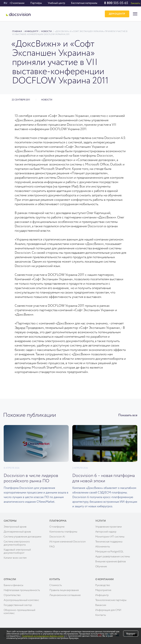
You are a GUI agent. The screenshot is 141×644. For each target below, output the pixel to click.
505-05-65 (116, 3)
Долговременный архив (17, 532)
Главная (17, 31)
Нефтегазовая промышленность (22, 590)
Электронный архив (15, 527)
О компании (17, 3)
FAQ (52, 547)
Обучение (101, 567)
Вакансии (101, 605)
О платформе (57, 527)
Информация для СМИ (108, 610)
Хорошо (131, 634)
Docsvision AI (57, 537)
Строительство (12, 595)
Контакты (101, 615)
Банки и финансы (13, 585)
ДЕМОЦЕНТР (117, 14)
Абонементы (103, 547)
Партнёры (36, 3)
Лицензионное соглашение (65, 595)
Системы (10, 521)
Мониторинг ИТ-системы (110, 537)
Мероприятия (103, 590)
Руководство (103, 585)
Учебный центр (56, 3)
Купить (55, 579)
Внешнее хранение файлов (111, 562)
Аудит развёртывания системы (113, 557)
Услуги (101, 521)
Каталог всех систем (15, 558)
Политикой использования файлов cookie (43, 636)
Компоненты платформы (63, 532)
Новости (46, 31)
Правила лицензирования (64, 590)
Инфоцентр (31, 31)
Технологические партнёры (111, 600)
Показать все (128, 415)
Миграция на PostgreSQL (109, 552)
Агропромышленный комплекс (21, 600)
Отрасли (10, 579)
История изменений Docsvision (68, 542)
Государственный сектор (18, 605)
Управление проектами (109, 527)
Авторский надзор (106, 532)
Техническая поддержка (109, 542)
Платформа (58, 521)
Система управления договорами (22, 537)
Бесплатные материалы (84, 3)
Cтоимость (56, 585)
